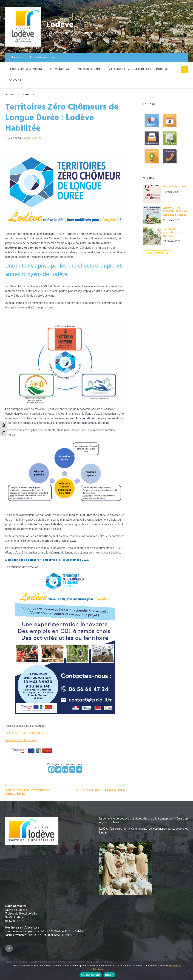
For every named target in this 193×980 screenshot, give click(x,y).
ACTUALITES (33, 138)
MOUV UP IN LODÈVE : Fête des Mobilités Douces (175, 211)
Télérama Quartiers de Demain (172, 233)
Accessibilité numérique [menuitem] (43, 57)
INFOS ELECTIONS (175, 187)
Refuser (109, 975)
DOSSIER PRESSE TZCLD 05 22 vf (27, 733)
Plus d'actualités (157, 253)
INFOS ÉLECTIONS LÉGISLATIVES (100, 790)
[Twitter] (58, 770)
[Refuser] (189, 971)
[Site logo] (23, 46)
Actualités (29, 94)
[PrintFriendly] (72, 770)
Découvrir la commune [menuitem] (26, 69)
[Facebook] (51, 770)
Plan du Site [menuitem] (17, 57)
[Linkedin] (65, 770)
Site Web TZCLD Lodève (21, 740)
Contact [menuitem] (15, 81)
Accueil (10, 94)
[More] (79, 770)
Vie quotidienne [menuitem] (90, 69)
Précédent (11, 785)
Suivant (121, 785)
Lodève (60, 25)
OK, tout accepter (91, 975)
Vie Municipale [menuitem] (61, 69)
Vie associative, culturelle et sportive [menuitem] (138, 69)
